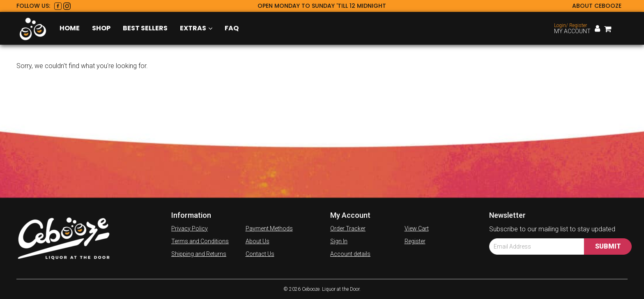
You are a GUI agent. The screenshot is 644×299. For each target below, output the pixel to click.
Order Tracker (348, 228)
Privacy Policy (190, 228)
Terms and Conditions (200, 241)
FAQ (232, 28)
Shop (101, 28)
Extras (196, 28)
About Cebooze (597, 6)
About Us (258, 241)
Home (70, 28)
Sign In (339, 241)
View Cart (417, 228)
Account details (350, 254)
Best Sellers (145, 28)
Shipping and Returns (199, 254)
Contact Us (260, 254)
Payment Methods (269, 228)
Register (415, 241)
